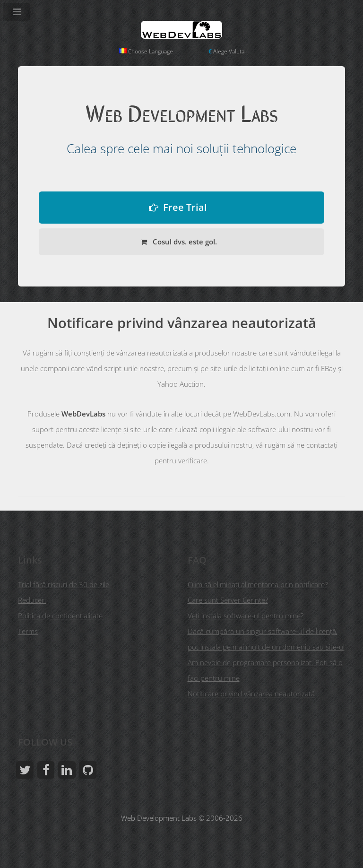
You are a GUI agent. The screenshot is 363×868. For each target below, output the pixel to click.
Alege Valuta (226, 51)
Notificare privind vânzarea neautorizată (251, 694)
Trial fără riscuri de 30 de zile (64, 584)
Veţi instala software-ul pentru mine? (246, 616)
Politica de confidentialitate (60, 616)
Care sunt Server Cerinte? (228, 600)
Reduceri (32, 600)
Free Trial (185, 207)
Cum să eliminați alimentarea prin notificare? (258, 584)
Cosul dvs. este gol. (184, 242)
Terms (28, 631)
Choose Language (146, 51)
